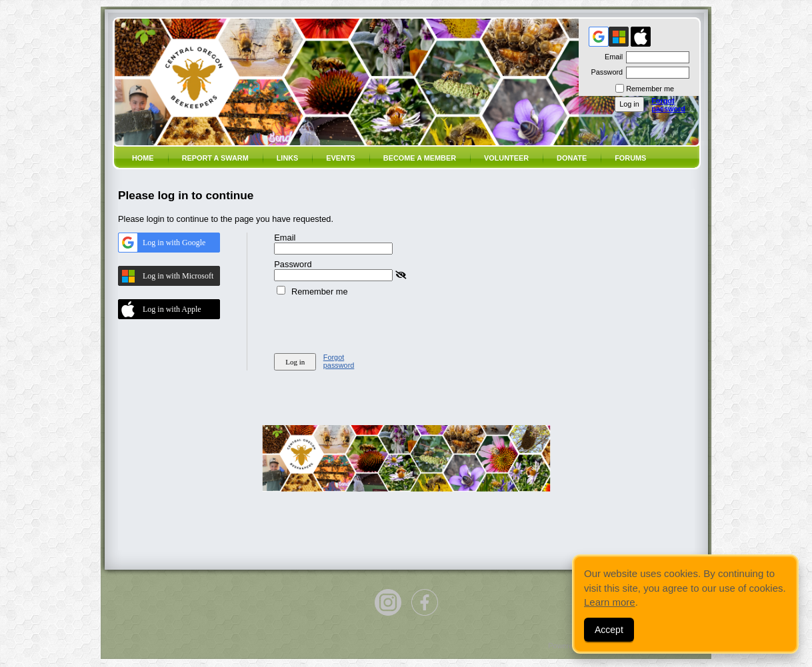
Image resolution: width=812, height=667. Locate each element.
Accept (609, 630)
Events (341, 158)
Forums (630, 158)
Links (288, 158)
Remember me (650, 89)
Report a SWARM (215, 158)
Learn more (610, 602)
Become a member (420, 158)
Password (604, 72)
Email (611, 57)
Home (143, 158)
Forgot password (668, 105)
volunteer (506, 158)
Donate (572, 158)
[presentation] (375, 323)
